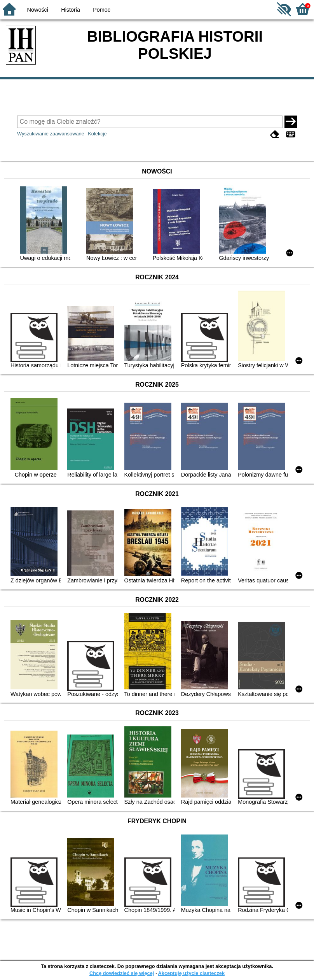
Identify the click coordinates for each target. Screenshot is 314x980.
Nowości (38, 10)
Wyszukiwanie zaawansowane (51, 134)
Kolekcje (97, 134)
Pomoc (102, 10)
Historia (71, 10)
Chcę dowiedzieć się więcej (122, 973)
